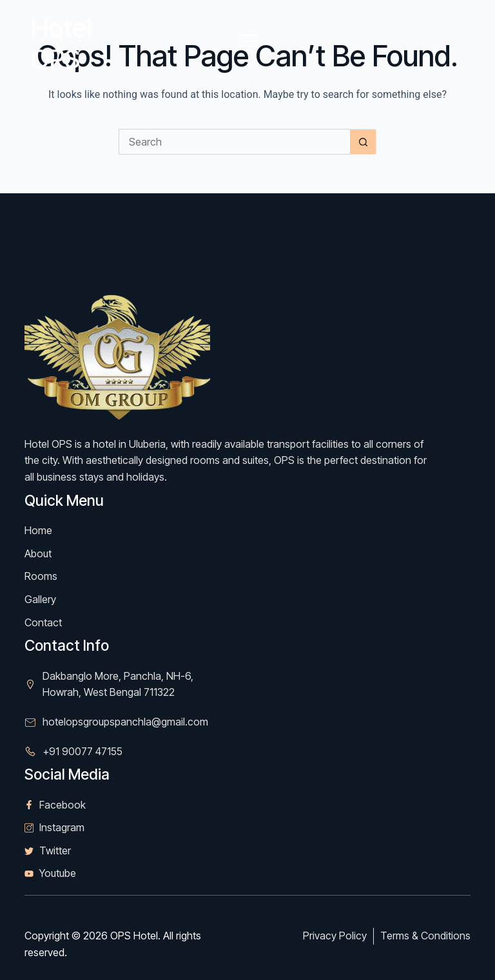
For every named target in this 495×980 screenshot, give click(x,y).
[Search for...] (235, 142)
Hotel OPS (61, 43)
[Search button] (364, 142)
